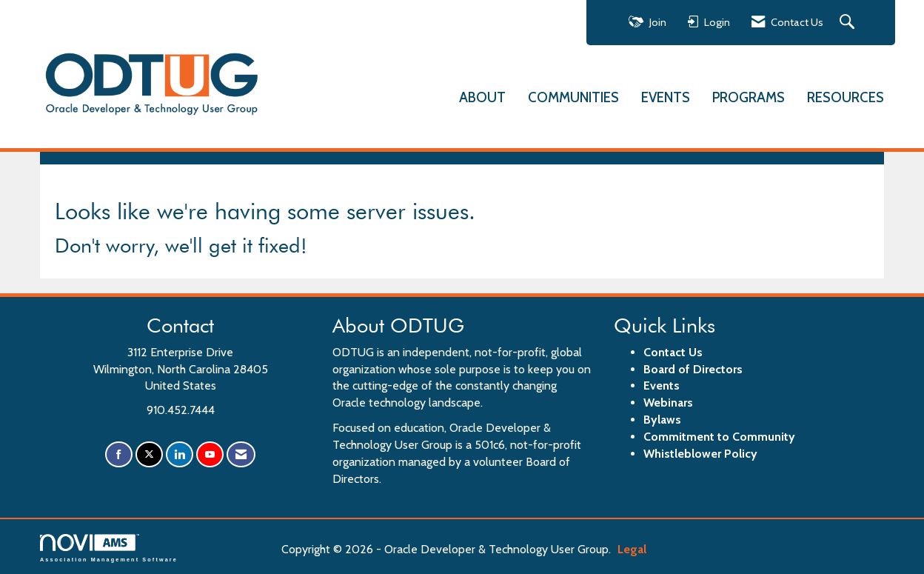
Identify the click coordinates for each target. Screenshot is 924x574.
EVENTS (666, 97)
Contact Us (673, 351)
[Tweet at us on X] (149, 453)
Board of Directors (693, 368)
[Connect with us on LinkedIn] (180, 453)
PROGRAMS (749, 97)
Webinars (668, 402)
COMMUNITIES (573, 97)
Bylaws (662, 418)
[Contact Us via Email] (241, 453)
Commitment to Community (719, 435)
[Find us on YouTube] (210, 453)
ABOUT (482, 97)
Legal (617, 548)
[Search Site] (849, 23)
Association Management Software (109, 547)
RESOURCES (846, 97)
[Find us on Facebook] (119, 453)
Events (662, 385)
